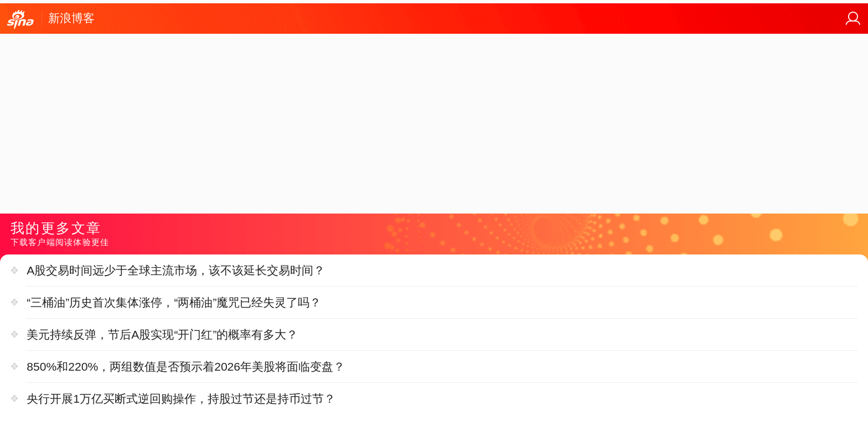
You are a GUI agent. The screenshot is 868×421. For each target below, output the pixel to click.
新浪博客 (71, 18)
